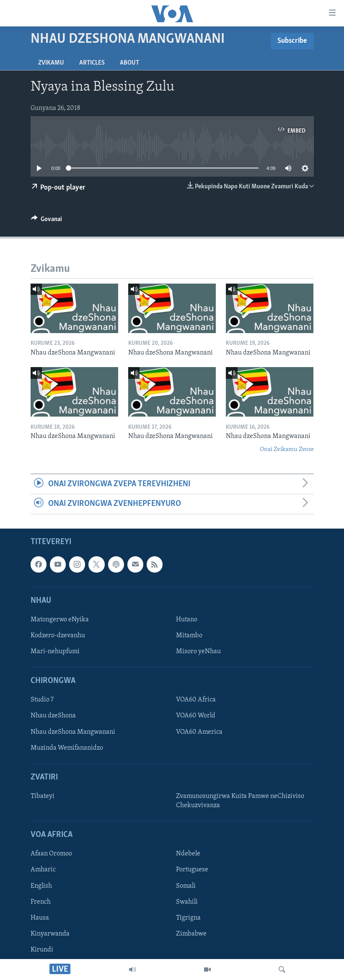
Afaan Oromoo (51, 854)
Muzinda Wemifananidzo (67, 748)
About (129, 63)
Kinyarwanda (50, 933)
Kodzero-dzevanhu (58, 636)
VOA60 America (199, 732)
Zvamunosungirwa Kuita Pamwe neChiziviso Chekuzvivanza (240, 801)
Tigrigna (188, 917)
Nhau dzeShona (53, 716)
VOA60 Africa (196, 700)
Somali (186, 886)
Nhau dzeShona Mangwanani (73, 732)
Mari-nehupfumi (55, 652)
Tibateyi (43, 796)
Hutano (187, 619)
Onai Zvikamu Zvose (287, 450)
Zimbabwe (191, 933)
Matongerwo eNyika (60, 619)
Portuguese (192, 870)
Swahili (187, 902)
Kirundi (42, 949)
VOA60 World (196, 716)
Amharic (43, 870)
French (41, 902)
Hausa (40, 917)
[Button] (47, 221)
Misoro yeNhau (198, 652)
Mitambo (189, 636)
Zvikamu (51, 63)
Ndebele (188, 854)
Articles (92, 63)
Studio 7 (42, 700)
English (41, 886)
